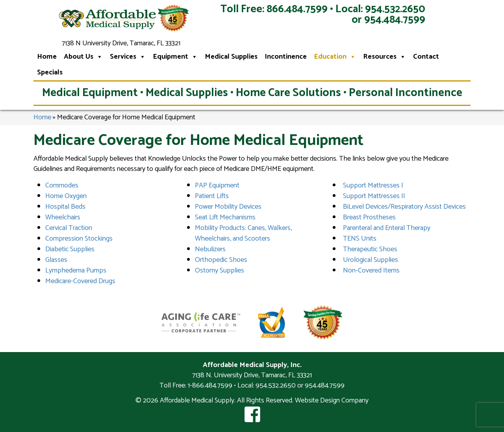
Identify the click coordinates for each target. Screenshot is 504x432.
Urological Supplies (371, 260)
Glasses (56, 260)
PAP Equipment (217, 185)
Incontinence (286, 57)
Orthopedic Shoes (221, 260)
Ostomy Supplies (220, 271)
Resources (384, 57)
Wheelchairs (63, 217)
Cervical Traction (69, 228)
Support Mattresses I (373, 185)
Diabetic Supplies (70, 249)
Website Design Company (332, 400)
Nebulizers (210, 249)
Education (335, 57)
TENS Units (360, 239)
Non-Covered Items (371, 271)
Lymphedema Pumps (76, 271)
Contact (426, 57)
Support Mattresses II (374, 196)
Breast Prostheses (369, 217)
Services (128, 57)
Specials (50, 72)
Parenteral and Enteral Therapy (387, 228)
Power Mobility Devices (228, 207)
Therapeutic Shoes (370, 249)
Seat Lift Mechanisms (225, 217)
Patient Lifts (212, 196)
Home (47, 57)
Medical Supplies (231, 57)
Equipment (175, 57)
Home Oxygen (66, 196)
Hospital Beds (65, 207)
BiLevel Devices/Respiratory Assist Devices (404, 207)
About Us (83, 57)
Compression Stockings (79, 239)
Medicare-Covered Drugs (80, 281)
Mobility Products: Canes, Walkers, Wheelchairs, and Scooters (243, 233)
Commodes (62, 185)
